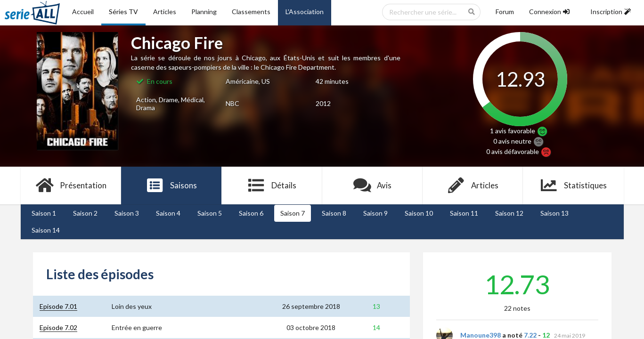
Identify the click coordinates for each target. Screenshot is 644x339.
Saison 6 (251, 213)
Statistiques (573, 186)
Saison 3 (127, 213)
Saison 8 (334, 213)
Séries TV (123, 12)
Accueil (83, 12)
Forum (505, 12)
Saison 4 (168, 213)
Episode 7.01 (58, 306)
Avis (372, 186)
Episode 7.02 (58, 327)
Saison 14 (46, 230)
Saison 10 (419, 213)
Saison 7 (293, 213)
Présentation (71, 186)
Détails (272, 186)
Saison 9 (375, 213)
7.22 (530, 335)
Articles (165, 12)
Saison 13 (554, 213)
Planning (204, 12)
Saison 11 (464, 213)
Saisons (171, 186)
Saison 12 (509, 213)
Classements (251, 12)
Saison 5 (210, 213)
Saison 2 (85, 213)
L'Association (305, 12)
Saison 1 (44, 213)
